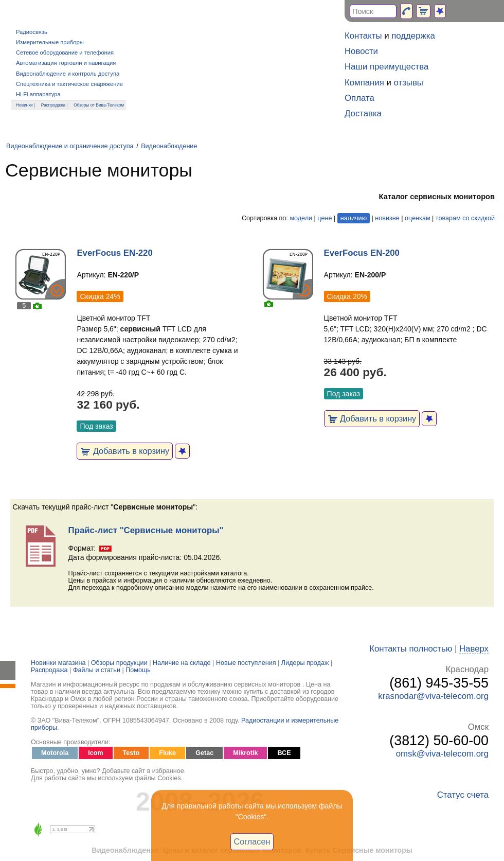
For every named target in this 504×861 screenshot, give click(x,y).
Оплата (359, 98)
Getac (204, 753)
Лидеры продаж (305, 663)
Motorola (55, 753)
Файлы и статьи (97, 670)
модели (301, 218)
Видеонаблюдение (169, 146)
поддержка (413, 36)
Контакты (363, 36)
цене (325, 218)
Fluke (167, 753)
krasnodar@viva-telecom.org (433, 696)
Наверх (474, 649)
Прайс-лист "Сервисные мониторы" (146, 530)
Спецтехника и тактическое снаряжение (69, 84)
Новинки (24, 105)
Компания (364, 83)
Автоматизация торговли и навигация (66, 63)
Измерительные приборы (50, 42)
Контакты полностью (411, 649)
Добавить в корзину (125, 451)
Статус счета (463, 795)
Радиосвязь (32, 32)
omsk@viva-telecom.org (442, 754)
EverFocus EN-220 (114, 253)
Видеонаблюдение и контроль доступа (68, 74)
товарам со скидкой (465, 218)
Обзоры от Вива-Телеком (99, 105)
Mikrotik (245, 753)
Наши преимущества (386, 67)
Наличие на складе (182, 663)
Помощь (138, 670)
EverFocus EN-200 (362, 253)
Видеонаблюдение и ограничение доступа (70, 146)
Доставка (363, 113)
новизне (387, 218)
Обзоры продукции (119, 663)
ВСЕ (284, 753)
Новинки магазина (58, 663)
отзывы (409, 83)
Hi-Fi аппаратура (38, 94)
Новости (361, 51)
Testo (131, 753)
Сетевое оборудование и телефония (65, 52)
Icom (95, 753)
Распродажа (53, 105)
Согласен (252, 841)
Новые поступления (246, 663)
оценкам (417, 218)
